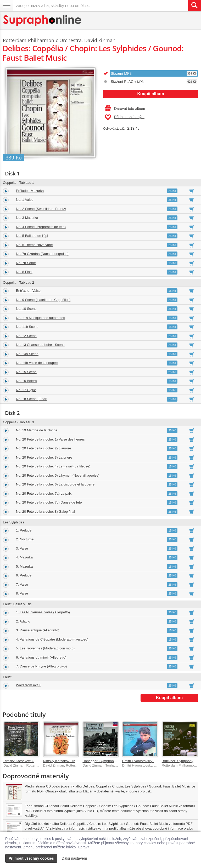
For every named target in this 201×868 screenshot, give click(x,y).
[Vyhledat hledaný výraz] (194, 5)
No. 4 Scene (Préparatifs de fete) (41, 227)
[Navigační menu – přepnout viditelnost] (7, 5)
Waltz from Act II (28, 685)
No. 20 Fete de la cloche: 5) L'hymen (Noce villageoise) (58, 475)
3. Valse (22, 548)
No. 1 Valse (25, 200)
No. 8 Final (24, 272)
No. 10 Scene (26, 309)
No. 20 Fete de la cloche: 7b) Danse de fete (49, 502)
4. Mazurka (24, 557)
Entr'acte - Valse (28, 291)
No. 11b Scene (27, 327)
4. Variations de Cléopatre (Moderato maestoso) (52, 639)
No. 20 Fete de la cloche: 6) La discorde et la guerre (55, 484)
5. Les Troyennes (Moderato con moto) (45, 648)
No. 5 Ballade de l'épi (32, 236)
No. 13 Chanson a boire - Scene (40, 345)
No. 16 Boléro (26, 381)
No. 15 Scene (26, 372)
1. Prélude (24, 530)
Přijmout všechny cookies (31, 858)
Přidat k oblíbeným (124, 117)
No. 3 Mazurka (27, 218)
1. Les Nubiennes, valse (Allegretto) (43, 612)
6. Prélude (24, 575)
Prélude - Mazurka (30, 191)
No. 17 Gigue (26, 390)
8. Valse (22, 593)
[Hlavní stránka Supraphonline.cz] (43, 21)
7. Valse (22, 584)
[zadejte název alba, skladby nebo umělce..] (101, 5)
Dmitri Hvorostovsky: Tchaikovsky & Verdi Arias (158, 761)
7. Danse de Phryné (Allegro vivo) (41, 666)
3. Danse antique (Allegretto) (38, 630)
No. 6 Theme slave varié (34, 245)
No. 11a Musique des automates (40, 318)
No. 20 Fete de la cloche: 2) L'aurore (44, 448)
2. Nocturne (25, 539)
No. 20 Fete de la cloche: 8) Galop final (45, 512)
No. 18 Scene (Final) (32, 399)
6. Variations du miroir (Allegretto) (41, 657)
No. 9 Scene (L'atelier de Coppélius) (43, 300)
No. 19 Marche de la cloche (37, 430)
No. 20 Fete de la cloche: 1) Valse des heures (50, 439)
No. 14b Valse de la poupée (37, 363)
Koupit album (150, 94)
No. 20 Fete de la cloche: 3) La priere (44, 457)
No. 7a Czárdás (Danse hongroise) (42, 254)
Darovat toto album (125, 109)
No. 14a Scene (27, 354)
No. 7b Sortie (26, 263)
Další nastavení (74, 858)
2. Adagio (23, 621)
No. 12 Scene (26, 336)
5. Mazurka (24, 566)
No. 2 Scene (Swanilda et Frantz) (41, 209)
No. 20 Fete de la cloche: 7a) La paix (44, 493)
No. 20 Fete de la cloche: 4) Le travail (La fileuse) (53, 466)
